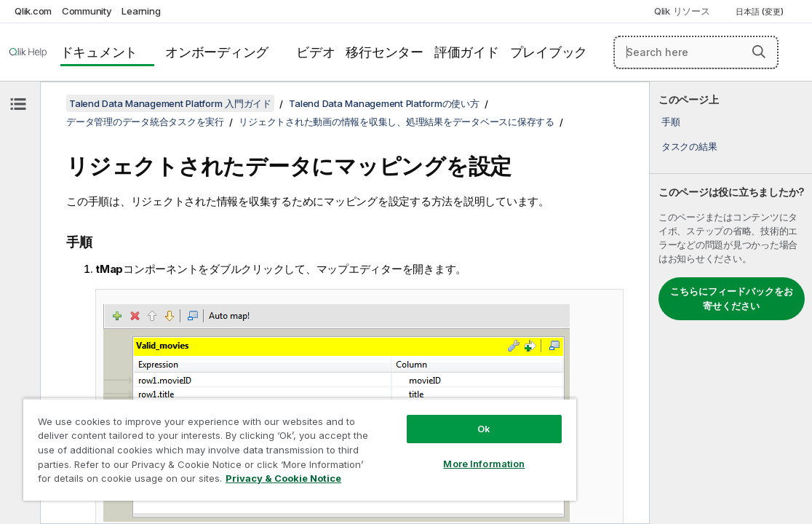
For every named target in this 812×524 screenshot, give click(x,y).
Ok (415, 418)
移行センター (385, 52)
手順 (671, 122)
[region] (259, 444)
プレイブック (549, 52)
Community (87, 11)
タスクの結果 (689, 146)
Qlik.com (33, 11)
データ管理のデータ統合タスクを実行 (145, 122)
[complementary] (731, 303)
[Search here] (696, 52)
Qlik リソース (682, 11)
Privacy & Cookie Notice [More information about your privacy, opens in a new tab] (235, 481)
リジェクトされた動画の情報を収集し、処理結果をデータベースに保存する (397, 122)
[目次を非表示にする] (18, 104)
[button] (759, 52)
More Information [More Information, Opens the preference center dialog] (415, 453)
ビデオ (315, 52)
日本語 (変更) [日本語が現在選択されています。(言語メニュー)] (761, 12)
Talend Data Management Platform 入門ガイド (170, 103)
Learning (141, 11)
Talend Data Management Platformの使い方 (384, 103)
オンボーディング (217, 52)
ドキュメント (99, 52)
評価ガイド (467, 52)
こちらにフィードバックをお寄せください (732, 298)
